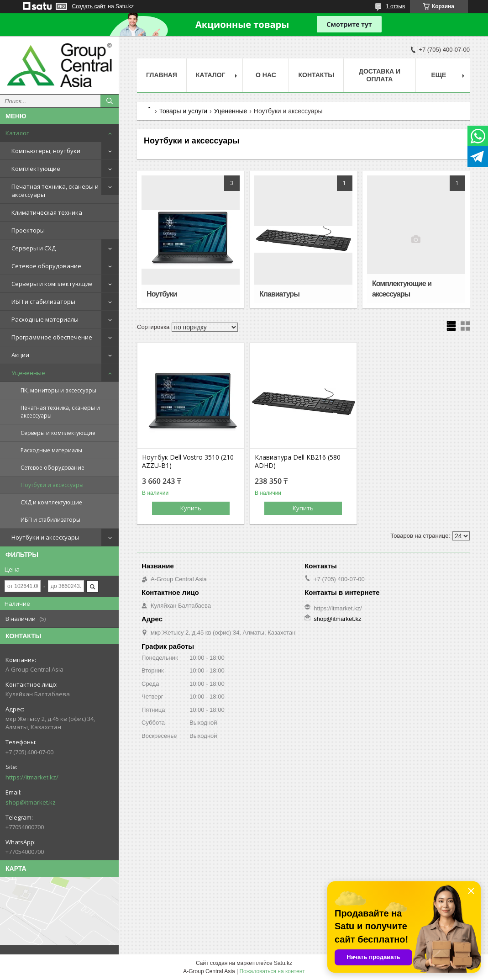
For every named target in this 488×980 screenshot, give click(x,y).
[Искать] (110, 101)
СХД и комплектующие (51, 502)
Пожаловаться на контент (272, 971)
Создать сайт (89, 6)
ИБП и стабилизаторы (43, 302)
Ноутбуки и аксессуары (52, 485)
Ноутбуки (162, 294)
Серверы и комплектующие (52, 284)
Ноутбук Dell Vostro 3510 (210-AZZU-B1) (189, 461)
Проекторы (28, 230)
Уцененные (28, 373)
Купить (191, 508)
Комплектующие (36, 169)
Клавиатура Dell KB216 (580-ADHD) (299, 461)
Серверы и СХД (34, 248)
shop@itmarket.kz (31, 802)
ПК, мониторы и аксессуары (58, 390)
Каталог (17, 133)
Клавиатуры (279, 294)
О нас (266, 75)
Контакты (316, 75)
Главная (162, 75)
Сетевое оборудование (46, 266)
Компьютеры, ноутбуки (46, 151)
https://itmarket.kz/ (32, 777)
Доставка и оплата (380, 75)
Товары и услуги (183, 111)
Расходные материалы (45, 319)
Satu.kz (283, 963)
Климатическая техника (47, 212)
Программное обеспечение (52, 337)
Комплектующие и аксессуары (402, 289)
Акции (20, 355)
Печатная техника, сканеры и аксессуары (55, 191)
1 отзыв (395, 6)
